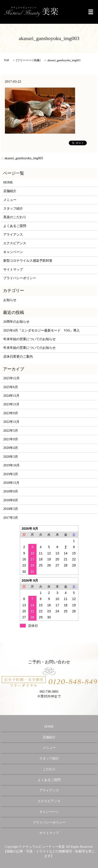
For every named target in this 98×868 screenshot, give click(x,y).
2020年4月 (11, 448)
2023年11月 (11, 404)
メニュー (10, 200)
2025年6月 (11, 387)
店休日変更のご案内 (18, 357)
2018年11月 (11, 483)
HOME (8, 182)
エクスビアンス (15, 243)
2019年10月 (11, 465)
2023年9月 (11, 413)
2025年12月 (11, 378)
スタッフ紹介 (13, 209)
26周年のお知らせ (16, 322)
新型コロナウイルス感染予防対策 (28, 261)
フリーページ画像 (28, 60)
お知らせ (10, 300)
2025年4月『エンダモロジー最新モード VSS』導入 (42, 331)
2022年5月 (11, 431)
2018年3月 (11, 509)
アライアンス (13, 235)
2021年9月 (11, 439)
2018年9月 (11, 491)
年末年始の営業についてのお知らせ (29, 339)
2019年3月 (11, 474)
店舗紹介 (10, 191)
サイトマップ (13, 270)
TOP (6, 60)
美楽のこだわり (15, 217)
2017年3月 (11, 518)
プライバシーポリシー (20, 278)
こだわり (49, 769)
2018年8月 (11, 500)
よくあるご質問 (15, 226)
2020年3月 (11, 457)
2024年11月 (11, 396)
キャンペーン (13, 252)
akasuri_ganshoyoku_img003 (24, 158)
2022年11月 (11, 422)
